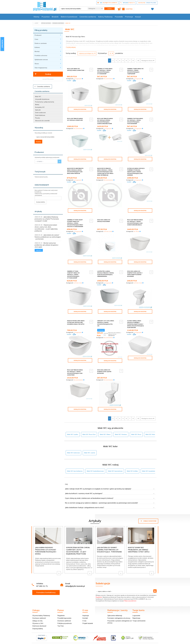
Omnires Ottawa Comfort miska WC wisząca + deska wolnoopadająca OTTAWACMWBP (73, 275)
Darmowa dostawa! (39, 626)
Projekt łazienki (88, 623)
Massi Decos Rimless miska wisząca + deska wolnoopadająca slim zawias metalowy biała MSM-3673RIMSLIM (105, 172)
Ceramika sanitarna (88, 17)
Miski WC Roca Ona (89, 434)
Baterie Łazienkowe (69, 17)
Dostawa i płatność (39, 618)
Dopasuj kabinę (38, 629)
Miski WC (38, 97)
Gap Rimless (74, 45)
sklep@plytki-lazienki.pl (75, 586)
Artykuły (38, 211)
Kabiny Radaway (105, 17)
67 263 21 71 (42, 586)
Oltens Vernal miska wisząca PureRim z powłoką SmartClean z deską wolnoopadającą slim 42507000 (135, 324)
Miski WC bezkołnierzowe (95, 471)
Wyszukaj (39, 128)
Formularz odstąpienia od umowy (119, 618)
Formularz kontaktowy (46, 592)
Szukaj (43, 74)
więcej (39, 250)
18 (138, 61)
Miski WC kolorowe (73, 453)
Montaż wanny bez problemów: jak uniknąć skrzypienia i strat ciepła (47, 245)
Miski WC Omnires (121, 434)
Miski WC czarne (90, 453)
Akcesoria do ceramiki (42, 121)
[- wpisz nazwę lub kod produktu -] (73, 9)
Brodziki (55, 17)
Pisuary (38, 118)
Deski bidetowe (40, 115)
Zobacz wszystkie (148, 521)
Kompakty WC (40, 107)
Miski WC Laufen (73, 434)
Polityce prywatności (130, 601)
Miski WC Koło (150, 434)
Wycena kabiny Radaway (41, 616)
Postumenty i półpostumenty (45, 102)
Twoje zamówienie (139, 621)
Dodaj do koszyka (80, 109)
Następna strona (148, 61)
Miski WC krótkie (132, 471)
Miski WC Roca (136, 434)
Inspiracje (86, 616)
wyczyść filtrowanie (48, 79)
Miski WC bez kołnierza (75, 471)
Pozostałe (119, 17)
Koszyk (138, 17)
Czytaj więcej (71, 47)
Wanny (36, 17)
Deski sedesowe (40, 113)
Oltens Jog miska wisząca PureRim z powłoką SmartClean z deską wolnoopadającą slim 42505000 (136, 172)
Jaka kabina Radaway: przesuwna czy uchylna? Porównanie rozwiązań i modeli (47, 219)
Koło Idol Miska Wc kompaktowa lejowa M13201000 (104, 372)
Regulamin (99, 597)
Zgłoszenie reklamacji (115, 616)
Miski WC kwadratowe (150, 471)
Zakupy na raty (37, 621)
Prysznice (46, 17)
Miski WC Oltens (105, 434)
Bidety (37, 105)
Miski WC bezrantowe (115, 471)
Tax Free (61, 626)
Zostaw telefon (41, 202)
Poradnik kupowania (64, 618)
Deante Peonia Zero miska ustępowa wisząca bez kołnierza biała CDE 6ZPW (76, 322)
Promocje (129, 17)
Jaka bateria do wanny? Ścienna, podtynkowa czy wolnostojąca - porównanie (48, 237)
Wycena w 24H (38, 623)
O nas (84, 621)
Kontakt (85, 618)
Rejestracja (136, 618)
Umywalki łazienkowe (42, 99)
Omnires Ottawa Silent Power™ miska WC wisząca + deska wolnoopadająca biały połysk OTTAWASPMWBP (75, 223)
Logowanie (136, 616)
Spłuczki (38, 110)
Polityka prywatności (65, 623)
